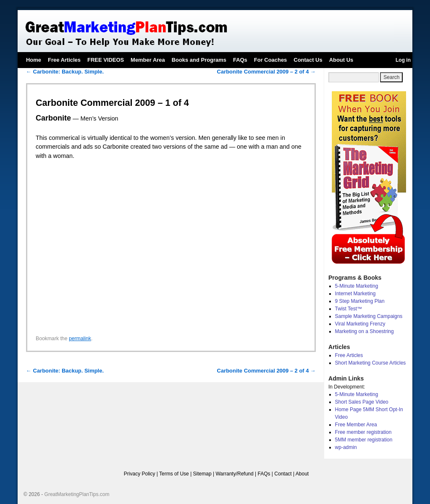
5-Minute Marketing (357, 286)
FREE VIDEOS (106, 60)
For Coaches (270, 60)
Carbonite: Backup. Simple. (65, 72)
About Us (341, 60)
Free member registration (363, 432)
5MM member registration (364, 440)
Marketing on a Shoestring (364, 331)
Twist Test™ (349, 309)
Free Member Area (356, 425)
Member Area (148, 60)
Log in (403, 60)
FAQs (240, 60)
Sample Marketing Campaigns (369, 316)
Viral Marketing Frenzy (360, 324)
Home (34, 60)
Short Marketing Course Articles (371, 363)
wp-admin (346, 447)
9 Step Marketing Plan (360, 301)
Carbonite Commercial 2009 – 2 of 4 (266, 72)
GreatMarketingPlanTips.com (77, 494)
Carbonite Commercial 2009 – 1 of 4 (112, 103)
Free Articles (64, 60)
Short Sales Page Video (362, 402)
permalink (80, 339)
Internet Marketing (355, 294)
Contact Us (308, 60)
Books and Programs (199, 60)
